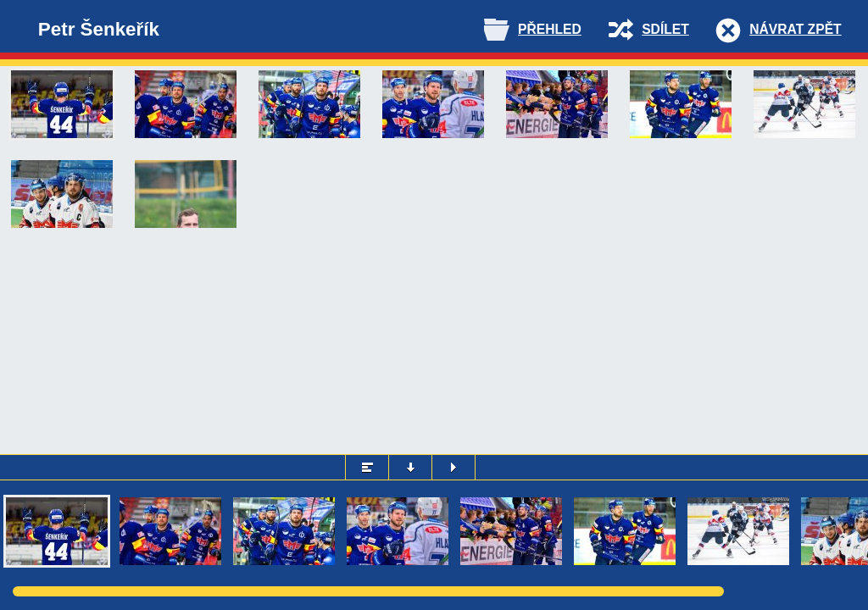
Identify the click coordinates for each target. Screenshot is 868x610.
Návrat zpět (795, 29)
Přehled (550, 29)
